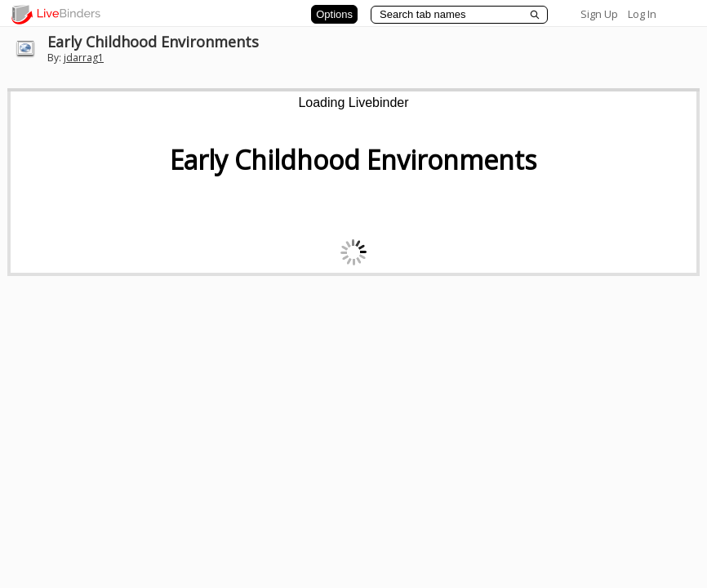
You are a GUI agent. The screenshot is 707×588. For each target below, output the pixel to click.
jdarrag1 (84, 58)
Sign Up (599, 14)
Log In (642, 14)
